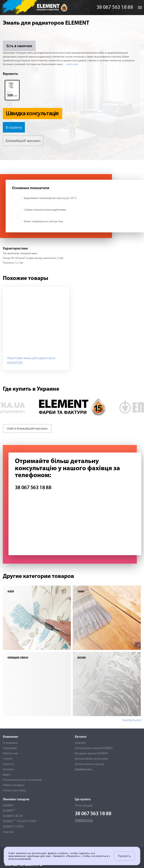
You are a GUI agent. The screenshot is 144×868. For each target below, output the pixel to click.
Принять (124, 856)
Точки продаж (84, 806)
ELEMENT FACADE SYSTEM (20, 821)
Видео (7, 775)
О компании (10, 743)
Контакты (9, 769)
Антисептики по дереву (90, 764)
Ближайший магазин (23, 141)
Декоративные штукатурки (92, 759)
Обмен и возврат (13, 785)
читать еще (72, 64)
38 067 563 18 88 (115, 8)
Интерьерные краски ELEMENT (94, 748)
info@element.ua (84, 820)
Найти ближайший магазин (27, 428)
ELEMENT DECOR (13, 816)
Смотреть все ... (85, 769)
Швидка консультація (32, 113)
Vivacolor (80, 743)
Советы (8, 759)
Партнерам (10, 748)
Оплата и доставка (14, 791)
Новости (8, 764)
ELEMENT (8, 806)
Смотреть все (132, 720)
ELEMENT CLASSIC (13, 827)
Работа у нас (11, 754)
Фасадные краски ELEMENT (91, 754)
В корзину (14, 127)
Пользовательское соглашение (22, 780)
